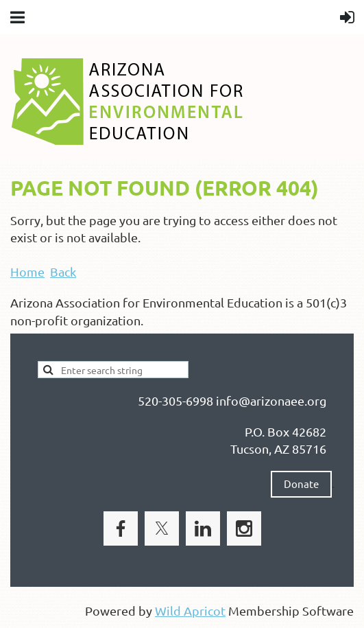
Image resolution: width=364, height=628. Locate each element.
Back (63, 271)
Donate (301, 484)
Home (27, 271)
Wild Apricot (190, 610)
